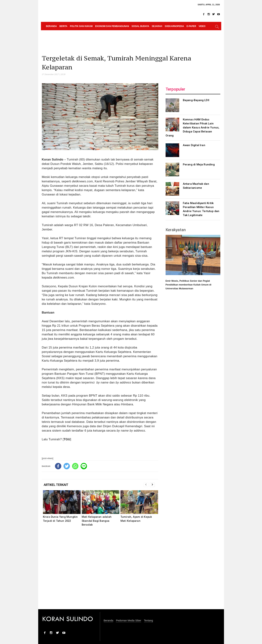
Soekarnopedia (174, 26)
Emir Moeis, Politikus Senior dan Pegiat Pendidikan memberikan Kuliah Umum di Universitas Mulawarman (188, 285)
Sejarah (157, 26)
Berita (63, 26)
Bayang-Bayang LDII (196, 100)
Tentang (148, 621)
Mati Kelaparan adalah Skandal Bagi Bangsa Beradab (97, 521)
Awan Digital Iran (194, 145)
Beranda (51, 26)
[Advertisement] (100, 570)
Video (202, 26)
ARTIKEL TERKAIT (56, 485)
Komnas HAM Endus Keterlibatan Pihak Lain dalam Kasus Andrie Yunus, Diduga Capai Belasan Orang (192, 128)
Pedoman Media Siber (129, 621)
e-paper (191, 26)
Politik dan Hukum (81, 26)
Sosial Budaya (140, 26)
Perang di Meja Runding (199, 165)
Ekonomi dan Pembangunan (112, 26)
